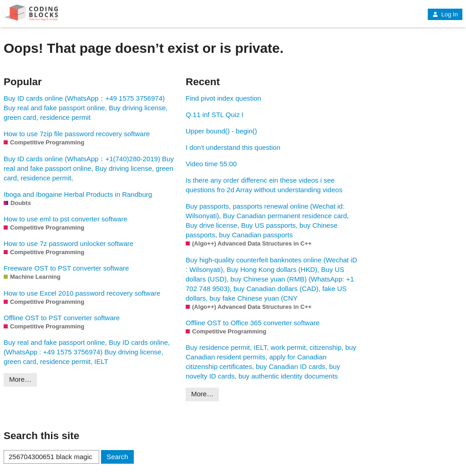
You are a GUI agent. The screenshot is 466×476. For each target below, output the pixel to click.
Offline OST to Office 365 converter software (253, 323)
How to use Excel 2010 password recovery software (82, 293)
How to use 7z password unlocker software (68, 243)
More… (20, 379)
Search (117, 457)
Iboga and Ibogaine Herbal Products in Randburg (78, 194)
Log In (445, 14)
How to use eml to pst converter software (66, 219)
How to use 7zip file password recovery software (77, 134)
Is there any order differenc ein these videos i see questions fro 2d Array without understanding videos (264, 185)
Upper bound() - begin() (221, 131)
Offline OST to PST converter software (62, 318)
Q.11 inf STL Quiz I (215, 115)
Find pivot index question (223, 98)
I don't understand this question (233, 147)
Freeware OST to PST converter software (66, 268)
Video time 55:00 (211, 164)
